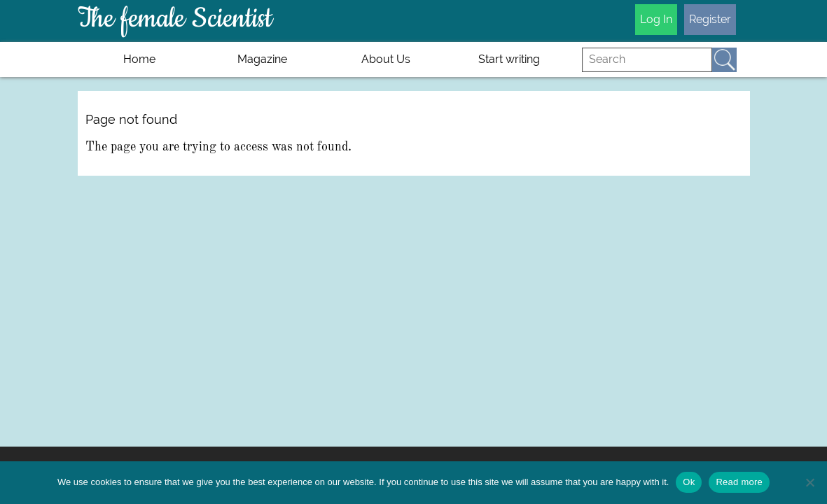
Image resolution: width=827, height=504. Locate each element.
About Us (386, 59)
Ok (689, 482)
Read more (739, 482)
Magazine (262, 59)
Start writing (509, 59)
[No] (809, 482)
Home (139, 59)
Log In (656, 19)
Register (710, 19)
